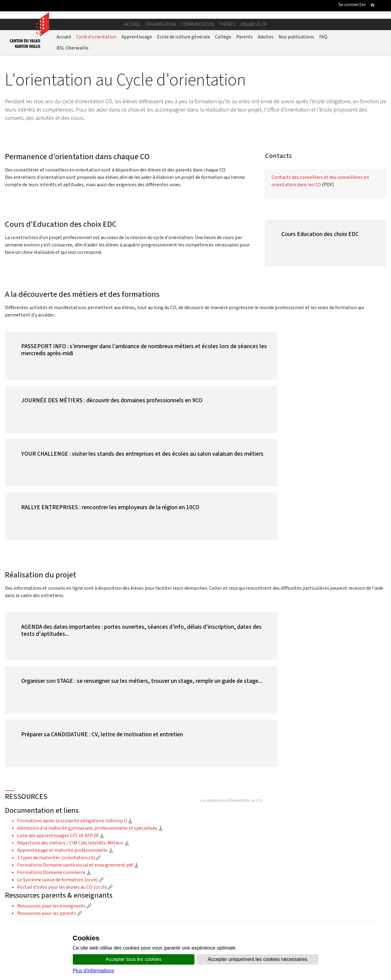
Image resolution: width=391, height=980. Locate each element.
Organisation (161, 24)
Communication (197, 24)
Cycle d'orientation (96, 37)
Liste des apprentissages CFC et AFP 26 (61, 676)
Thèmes (227, 24)
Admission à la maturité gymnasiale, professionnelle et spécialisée (90, 668)
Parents (244, 37)
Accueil (133, 24)
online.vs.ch (254, 24)
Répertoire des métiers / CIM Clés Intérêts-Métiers (73, 683)
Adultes (266, 37)
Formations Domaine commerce (54, 712)
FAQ (323, 37)
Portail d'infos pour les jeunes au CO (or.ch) (65, 727)
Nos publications (296, 37)
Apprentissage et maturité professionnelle (65, 690)
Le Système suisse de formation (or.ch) (60, 720)
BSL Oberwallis (72, 48)
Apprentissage (137, 37)
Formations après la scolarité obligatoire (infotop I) (75, 661)
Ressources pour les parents (50, 753)
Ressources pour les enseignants (54, 746)
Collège (223, 37)
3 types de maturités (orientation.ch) (59, 698)
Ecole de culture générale (184, 37)
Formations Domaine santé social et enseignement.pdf (78, 705)
